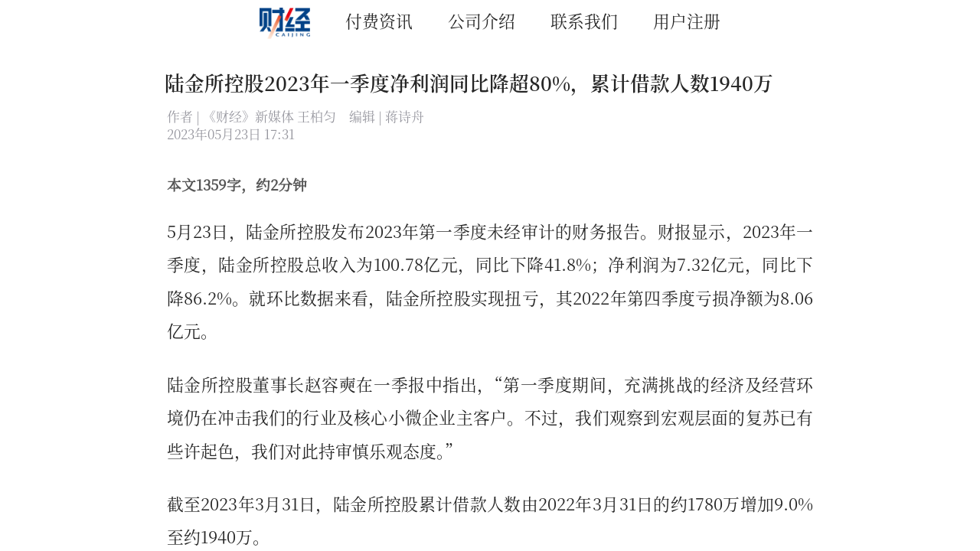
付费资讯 (379, 20)
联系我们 (584, 20)
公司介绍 (482, 20)
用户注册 (687, 20)
